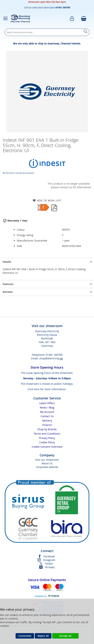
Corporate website (47, 467)
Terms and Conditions (47, 434)
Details (7, 262)
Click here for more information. (47, 389)
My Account (47, 412)
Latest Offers (47, 403)
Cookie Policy (47, 442)
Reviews (8, 292)
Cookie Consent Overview (47, 447)
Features (8, 284)
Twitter (49, 564)
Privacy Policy (47, 438)
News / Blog (47, 407)
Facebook (49, 556)
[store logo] (20, 18)
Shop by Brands (47, 429)
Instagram (49, 560)
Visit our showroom (47, 460)
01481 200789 (54, 355)
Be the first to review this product (18, 173)
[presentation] (47, 262)
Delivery (47, 421)
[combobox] (47, 32)
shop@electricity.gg (51, 358)
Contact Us (47, 416)
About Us (47, 463)
